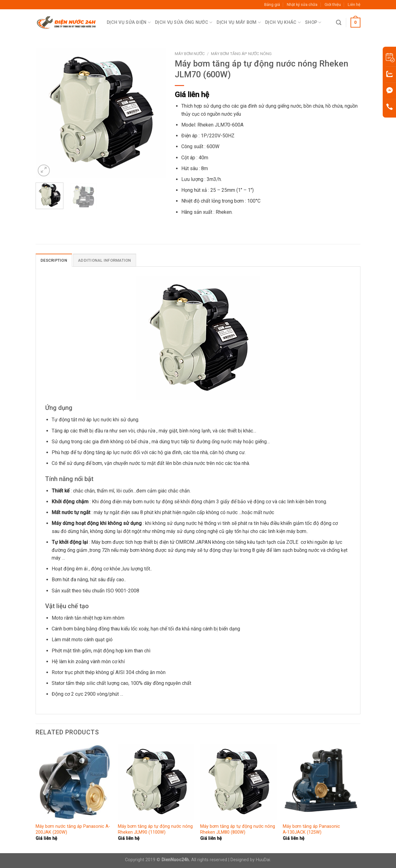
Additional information (105, 260)
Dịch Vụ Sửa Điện (129, 22)
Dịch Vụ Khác (283, 22)
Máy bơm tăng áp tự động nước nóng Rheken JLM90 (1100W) (155, 829)
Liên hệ (354, 4)
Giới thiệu (333, 4)
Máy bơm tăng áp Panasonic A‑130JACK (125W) (311, 829)
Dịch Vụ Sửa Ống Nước (184, 22)
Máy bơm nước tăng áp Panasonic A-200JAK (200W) (73, 829)
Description (54, 260)
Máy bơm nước (190, 54)
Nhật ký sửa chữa (302, 4)
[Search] (339, 23)
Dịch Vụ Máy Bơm (239, 22)
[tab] (54, 260)
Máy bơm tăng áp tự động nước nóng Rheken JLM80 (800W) (238, 829)
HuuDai (263, 860)
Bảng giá (272, 4)
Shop (313, 22)
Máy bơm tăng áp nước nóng (241, 54)
